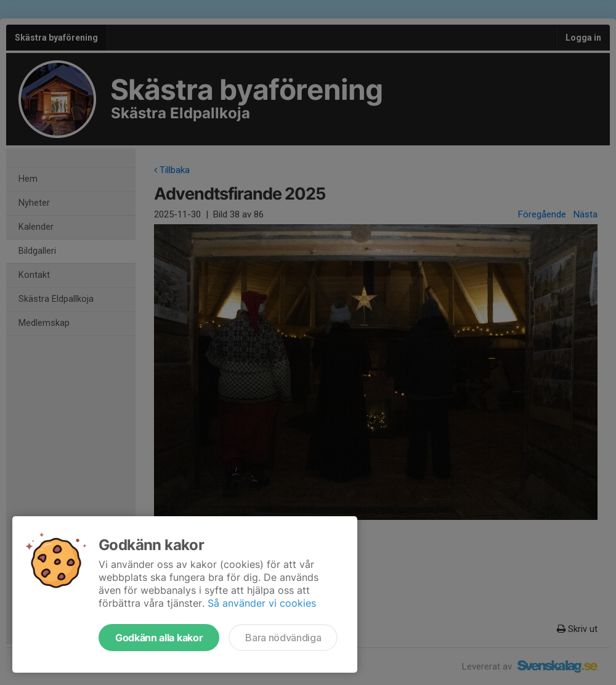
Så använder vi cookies (262, 603)
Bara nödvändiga (283, 638)
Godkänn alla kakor (159, 638)
